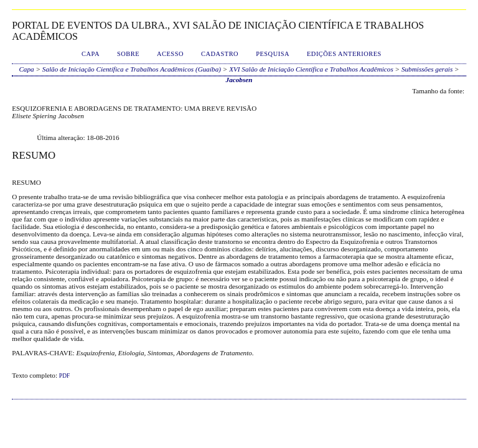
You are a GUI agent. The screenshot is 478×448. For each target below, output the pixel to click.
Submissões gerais (427, 69)
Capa (91, 54)
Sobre (128, 54)
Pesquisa (273, 54)
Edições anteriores (344, 54)
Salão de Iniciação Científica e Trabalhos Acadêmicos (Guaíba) (132, 69)
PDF (64, 376)
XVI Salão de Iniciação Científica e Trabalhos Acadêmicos (311, 69)
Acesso (170, 54)
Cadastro (220, 54)
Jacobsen (239, 80)
